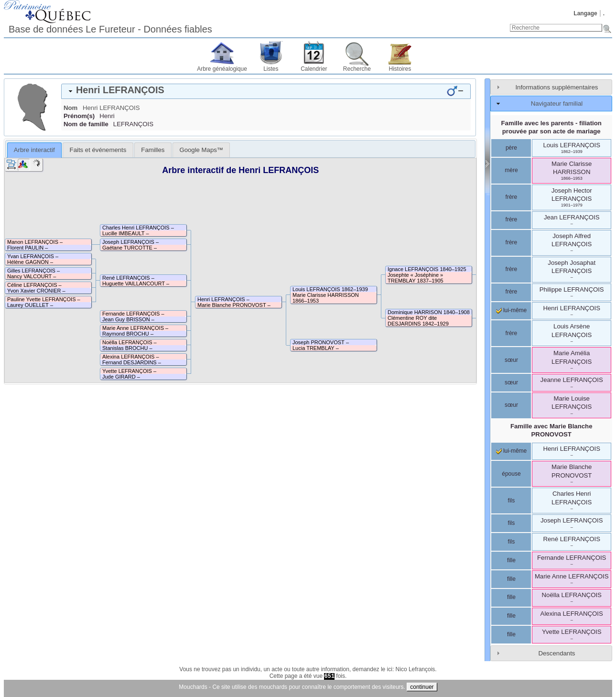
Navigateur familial (557, 103)
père (511, 148)
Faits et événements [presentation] (98, 150)
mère (511, 170)
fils (512, 501)
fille (511, 560)
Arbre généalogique (222, 69)
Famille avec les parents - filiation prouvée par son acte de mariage (551, 127)
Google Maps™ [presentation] (201, 150)
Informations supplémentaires (557, 87)
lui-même (512, 310)
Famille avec (551, 430)
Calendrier (314, 69)
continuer (422, 687)
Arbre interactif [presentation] (34, 150)
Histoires (400, 69)
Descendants (557, 653)
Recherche (357, 69)
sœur (511, 360)
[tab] (266, 91)
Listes (271, 69)
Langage (585, 13)
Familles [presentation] (153, 150)
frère (512, 197)
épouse (511, 474)
